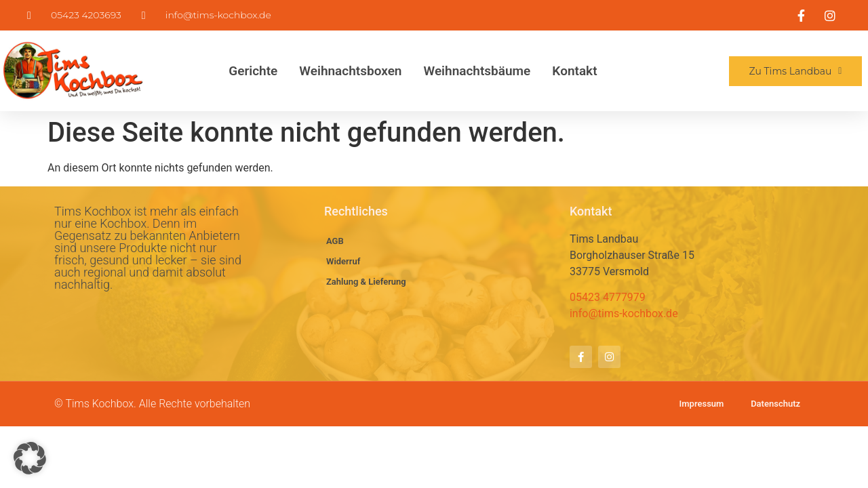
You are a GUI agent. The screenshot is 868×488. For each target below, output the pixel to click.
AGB (335, 241)
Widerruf (343, 261)
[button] (30, 458)
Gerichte (253, 71)
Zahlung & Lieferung (366, 282)
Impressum (701, 404)
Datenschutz (775, 404)
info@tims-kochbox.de (624, 313)
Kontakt (574, 71)
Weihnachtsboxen (350, 71)
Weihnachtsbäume (477, 71)
